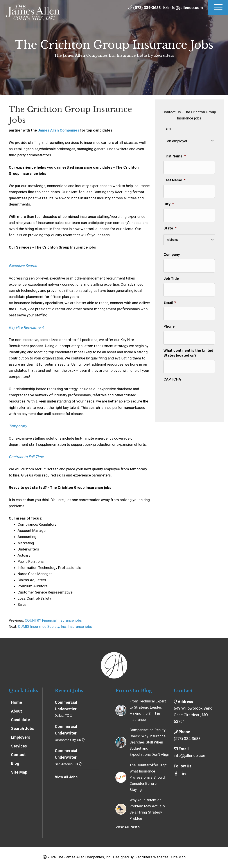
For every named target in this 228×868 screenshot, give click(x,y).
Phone (169, 317)
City (169, 201)
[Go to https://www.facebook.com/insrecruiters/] (176, 774)
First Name (175, 156)
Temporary (18, 426)
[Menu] (218, 8)
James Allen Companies (58, 130)
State (170, 223)
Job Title (171, 272)
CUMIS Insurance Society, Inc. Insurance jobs (55, 626)
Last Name (174, 179)
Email (170, 295)
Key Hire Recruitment (26, 327)
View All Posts (127, 827)
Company (172, 250)
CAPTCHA (172, 367)
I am (167, 128)
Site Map (178, 857)
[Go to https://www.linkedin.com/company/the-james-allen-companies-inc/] (184, 774)
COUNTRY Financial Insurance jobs (53, 620)
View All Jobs (66, 777)
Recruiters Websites (152, 857)
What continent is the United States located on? (188, 342)
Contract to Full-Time (26, 457)
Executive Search (23, 266)
